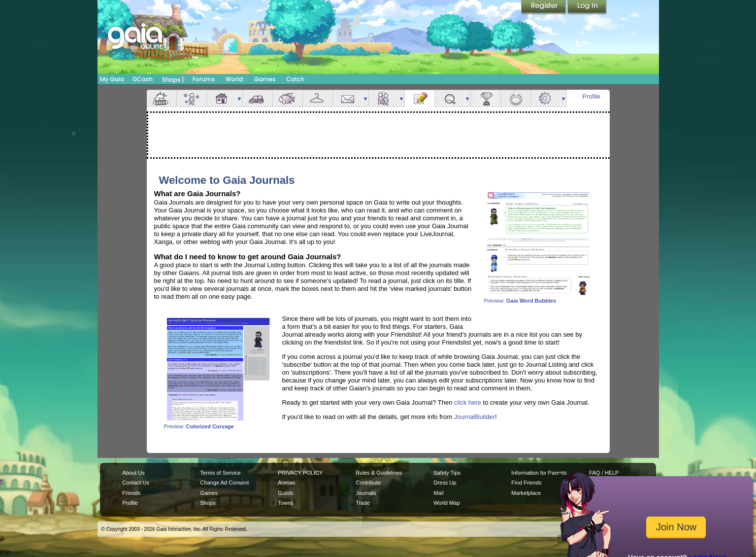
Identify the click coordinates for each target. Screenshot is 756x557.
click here (468, 402)
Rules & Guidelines (379, 473)
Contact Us (136, 483)
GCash (143, 79)
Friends (384, 98)
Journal (420, 98)
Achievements (486, 98)
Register (544, 7)
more (239, 98)
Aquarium (288, 98)
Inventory (318, 98)
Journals (366, 493)
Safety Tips (447, 473)
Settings (546, 98)
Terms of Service (220, 473)
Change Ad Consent (224, 483)
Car (258, 98)
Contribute (368, 483)
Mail (348, 98)
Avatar (192, 98)
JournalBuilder (475, 417)
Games (265, 79)
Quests (450, 98)
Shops (173, 79)
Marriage (516, 98)
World (234, 79)
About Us (133, 473)
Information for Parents (539, 473)
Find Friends (526, 483)
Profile (591, 96)
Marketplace (526, 493)
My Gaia (112, 79)
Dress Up (445, 483)
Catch (295, 79)
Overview (162, 98)
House (222, 98)
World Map (446, 503)
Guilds (285, 493)
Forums (204, 79)
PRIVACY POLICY (300, 473)
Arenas (286, 483)
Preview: (538, 298)
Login (587, 7)
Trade (362, 503)
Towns (285, 503)
